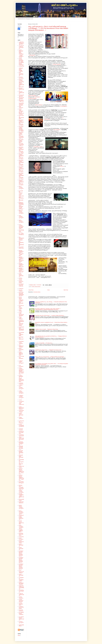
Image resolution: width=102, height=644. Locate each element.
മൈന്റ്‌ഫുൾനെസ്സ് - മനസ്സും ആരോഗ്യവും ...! (21, 517)
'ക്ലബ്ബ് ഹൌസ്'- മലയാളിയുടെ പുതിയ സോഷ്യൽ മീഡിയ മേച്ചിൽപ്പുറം (21, 62)
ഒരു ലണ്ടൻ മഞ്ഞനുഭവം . (21, 248)
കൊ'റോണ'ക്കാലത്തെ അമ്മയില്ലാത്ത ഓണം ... (21, 294)
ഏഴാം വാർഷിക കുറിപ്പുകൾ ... (21, 222)
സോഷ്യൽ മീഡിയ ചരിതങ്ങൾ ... (21, 614)
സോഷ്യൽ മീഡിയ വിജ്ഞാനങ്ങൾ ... (21, 618)
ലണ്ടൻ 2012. (21, 537)
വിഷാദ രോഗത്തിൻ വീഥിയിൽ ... (21, 583)
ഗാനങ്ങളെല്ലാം (64, 106)
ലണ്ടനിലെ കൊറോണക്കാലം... (21, 534)
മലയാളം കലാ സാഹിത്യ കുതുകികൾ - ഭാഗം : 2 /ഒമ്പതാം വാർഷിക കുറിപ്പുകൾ (21, 489)
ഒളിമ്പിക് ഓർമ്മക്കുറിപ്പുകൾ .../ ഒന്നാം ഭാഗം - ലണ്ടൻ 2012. (21, 253)
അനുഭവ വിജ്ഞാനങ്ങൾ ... (21, 93)
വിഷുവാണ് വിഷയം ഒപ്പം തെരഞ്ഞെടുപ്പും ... (21, 587)
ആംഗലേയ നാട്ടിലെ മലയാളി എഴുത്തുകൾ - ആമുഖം (21, 129)
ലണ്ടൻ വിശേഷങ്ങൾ (21, 545)
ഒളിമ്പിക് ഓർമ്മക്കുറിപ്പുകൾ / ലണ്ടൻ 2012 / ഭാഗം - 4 (21, 270)
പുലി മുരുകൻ (32, 55)
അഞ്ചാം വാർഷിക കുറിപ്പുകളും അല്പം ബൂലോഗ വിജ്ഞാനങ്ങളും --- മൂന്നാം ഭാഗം (21, 83)
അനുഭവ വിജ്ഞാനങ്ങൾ (21, 89)
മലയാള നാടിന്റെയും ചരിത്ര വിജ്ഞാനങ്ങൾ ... (21, 496)
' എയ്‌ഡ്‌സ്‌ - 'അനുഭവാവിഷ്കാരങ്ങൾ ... (21, 43)
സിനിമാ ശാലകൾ (56, 64)
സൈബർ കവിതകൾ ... (21, 610)
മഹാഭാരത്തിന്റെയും (21, 500)
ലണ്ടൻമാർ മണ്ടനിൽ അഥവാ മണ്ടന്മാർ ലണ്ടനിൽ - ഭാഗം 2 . (21, 554)
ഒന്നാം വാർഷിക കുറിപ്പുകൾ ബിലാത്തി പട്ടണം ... (21, 227)
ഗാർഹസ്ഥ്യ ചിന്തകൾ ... (21, 318)
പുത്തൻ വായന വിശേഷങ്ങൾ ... (21, 414)
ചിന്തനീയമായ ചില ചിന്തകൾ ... (21, 343)
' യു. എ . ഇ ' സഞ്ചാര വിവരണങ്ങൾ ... (21, 47)
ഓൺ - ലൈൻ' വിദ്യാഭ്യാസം (21, 275)
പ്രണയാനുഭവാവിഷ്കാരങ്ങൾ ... (21, 432)
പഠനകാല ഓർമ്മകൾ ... (21, 384)
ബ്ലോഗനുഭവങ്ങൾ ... (21, 467)
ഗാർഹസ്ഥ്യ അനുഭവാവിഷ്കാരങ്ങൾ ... (21, 314)
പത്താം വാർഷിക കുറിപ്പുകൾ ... (21, 392)
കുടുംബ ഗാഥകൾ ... (21, 290)
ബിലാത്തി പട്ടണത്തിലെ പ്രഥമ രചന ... (21, 448)
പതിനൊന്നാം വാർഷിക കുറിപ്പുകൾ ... (21, 387)
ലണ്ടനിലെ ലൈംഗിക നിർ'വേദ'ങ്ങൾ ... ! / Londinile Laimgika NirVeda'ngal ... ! (50, 316)
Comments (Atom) (37, 292)
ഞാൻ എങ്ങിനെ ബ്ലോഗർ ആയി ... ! (21, 353)
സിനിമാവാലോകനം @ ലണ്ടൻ (21, 608)
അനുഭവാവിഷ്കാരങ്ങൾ (21, 96)
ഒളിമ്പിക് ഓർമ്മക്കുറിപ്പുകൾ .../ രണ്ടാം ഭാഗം (21, 265)
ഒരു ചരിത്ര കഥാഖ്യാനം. (21, 235)
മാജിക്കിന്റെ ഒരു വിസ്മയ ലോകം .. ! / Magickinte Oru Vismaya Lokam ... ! (49, 350)
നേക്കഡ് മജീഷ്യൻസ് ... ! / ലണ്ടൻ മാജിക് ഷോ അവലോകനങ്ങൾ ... (21, 378)
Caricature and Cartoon (21, 78)
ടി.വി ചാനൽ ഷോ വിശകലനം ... (21, 358)
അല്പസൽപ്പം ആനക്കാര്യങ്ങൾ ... (21, 117)
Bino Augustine (57, 130)
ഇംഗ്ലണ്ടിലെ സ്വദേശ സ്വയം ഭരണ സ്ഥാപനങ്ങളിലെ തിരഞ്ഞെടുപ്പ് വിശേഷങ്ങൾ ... (21, 196)
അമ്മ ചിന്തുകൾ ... (21, 107)
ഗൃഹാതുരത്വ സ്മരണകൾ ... (21, 339)
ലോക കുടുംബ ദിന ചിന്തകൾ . (21, 572)
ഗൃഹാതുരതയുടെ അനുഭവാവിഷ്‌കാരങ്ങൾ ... (21, 329)
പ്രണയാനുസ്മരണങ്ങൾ (21, 435)
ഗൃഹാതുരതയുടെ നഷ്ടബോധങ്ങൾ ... (21, 334)
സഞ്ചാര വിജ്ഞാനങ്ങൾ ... (21, 595)
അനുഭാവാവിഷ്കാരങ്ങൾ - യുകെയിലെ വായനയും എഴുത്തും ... (21, 103)
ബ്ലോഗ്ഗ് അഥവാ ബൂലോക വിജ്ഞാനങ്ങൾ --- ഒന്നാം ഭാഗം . (21, 471)
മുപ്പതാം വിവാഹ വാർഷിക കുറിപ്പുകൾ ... (21, 507)
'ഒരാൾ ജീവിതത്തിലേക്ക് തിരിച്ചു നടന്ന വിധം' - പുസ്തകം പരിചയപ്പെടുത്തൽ (21, 54)
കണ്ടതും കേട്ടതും (21, 279)
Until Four (62, 166)
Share (19, 636)
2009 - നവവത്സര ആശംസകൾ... (21, 74)
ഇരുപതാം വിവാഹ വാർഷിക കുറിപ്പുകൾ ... (21, 212)
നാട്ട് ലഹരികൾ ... (21, 366)
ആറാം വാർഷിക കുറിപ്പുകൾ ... (21, 188)
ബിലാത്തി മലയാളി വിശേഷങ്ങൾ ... (21, 452)
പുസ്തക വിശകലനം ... (21, 418)
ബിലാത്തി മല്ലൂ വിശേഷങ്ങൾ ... (21, 457)
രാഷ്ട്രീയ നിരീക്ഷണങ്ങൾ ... (21, 531)
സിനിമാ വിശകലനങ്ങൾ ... (36, 287)
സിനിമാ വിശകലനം (21, 598)
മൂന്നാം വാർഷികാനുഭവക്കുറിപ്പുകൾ (21, 512)
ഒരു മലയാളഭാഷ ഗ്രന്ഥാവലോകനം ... (21, 239)
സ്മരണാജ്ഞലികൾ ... (21, 625)
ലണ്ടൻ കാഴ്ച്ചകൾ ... (21, 539)
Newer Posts (31, 290)
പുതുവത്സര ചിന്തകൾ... (21, 411)
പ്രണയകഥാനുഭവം (21, 429)
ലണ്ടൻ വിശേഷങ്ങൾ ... (21, 549)
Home (49, 290)
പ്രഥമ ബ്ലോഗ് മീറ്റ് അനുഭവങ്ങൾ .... (21, 439)
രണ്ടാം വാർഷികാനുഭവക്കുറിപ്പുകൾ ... (21, 527)
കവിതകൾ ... (21, 289)
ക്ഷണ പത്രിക (20, 311)
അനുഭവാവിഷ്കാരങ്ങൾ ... (21, 98)
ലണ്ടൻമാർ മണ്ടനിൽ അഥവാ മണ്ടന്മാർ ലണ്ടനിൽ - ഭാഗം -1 (21, 567)
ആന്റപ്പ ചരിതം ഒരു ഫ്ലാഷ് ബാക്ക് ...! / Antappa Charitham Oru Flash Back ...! (50, 357)
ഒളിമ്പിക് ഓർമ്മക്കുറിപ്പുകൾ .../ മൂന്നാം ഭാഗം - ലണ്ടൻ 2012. (21, 260)
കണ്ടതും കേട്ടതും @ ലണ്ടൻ (21, 282)
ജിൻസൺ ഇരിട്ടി (32, 96)
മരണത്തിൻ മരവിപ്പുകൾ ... (21, 483)
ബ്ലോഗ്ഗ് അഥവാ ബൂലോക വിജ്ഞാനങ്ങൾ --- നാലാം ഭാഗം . (21, 478)
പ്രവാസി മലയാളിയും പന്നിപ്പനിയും (21, 443)
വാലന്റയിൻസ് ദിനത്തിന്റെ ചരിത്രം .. (21, 579)
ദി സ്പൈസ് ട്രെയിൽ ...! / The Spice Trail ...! (44, 343)
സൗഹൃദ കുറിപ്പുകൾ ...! (21, 622)
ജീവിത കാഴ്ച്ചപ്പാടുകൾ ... (21, 350)
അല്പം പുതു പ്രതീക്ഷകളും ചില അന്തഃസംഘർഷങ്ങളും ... (21, 112)
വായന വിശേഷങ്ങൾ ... (21, 575)
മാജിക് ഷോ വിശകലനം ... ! (21, 503)
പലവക (20, 400)
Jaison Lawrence (39, 105)
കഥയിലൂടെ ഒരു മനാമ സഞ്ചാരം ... (21, 286)
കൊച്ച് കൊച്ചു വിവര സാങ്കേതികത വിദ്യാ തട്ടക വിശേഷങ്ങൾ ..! (21, 301)
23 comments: (39, 285)
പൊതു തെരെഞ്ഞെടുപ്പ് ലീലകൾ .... (21, 426)
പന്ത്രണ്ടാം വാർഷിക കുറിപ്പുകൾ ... (21, 397)
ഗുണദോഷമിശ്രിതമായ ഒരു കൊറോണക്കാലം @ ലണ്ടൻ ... (21, 323)
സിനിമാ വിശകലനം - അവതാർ (21, 601)
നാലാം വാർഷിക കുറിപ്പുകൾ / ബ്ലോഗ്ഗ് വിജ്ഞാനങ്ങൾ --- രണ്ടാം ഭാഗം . (21, 371)
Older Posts (66, 290)
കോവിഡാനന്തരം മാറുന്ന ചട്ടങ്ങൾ (21, 307)
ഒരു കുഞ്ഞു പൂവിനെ (38, 147)
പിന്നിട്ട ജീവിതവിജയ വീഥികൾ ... (21, 408)
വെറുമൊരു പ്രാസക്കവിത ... (21, 591)
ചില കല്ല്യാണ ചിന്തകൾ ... (21, 346)
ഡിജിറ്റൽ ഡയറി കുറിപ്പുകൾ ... (21, 362)
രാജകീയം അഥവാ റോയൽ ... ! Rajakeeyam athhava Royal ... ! (47, 329)
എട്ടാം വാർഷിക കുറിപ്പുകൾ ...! (21, 217)
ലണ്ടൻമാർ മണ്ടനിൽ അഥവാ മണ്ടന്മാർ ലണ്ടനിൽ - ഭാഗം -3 (21, 560)
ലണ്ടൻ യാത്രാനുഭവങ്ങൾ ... (21, 542)
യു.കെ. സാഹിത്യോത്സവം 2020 (21, 522)
